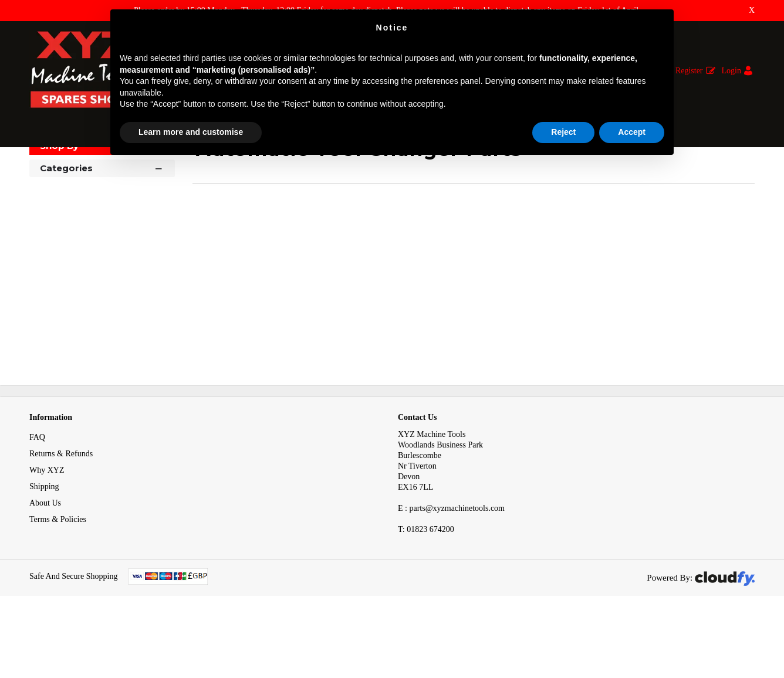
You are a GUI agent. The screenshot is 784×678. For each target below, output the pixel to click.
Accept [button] (632, 132)
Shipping (44, 542)
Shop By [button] (59, 201)
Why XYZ (47, 525)
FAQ (37, 492)
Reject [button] (563, 132)
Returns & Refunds (61, 509)
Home (40, 169)
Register (689, 71)
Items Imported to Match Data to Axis (128, 169)
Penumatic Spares (234, 169)
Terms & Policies (58, 574)
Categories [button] (102, 223)
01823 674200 (426, 584)
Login (731, 71)
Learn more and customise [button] (191, 132)
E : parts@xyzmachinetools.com (451, 563)
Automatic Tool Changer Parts (331, 169)
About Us (45, 558)
